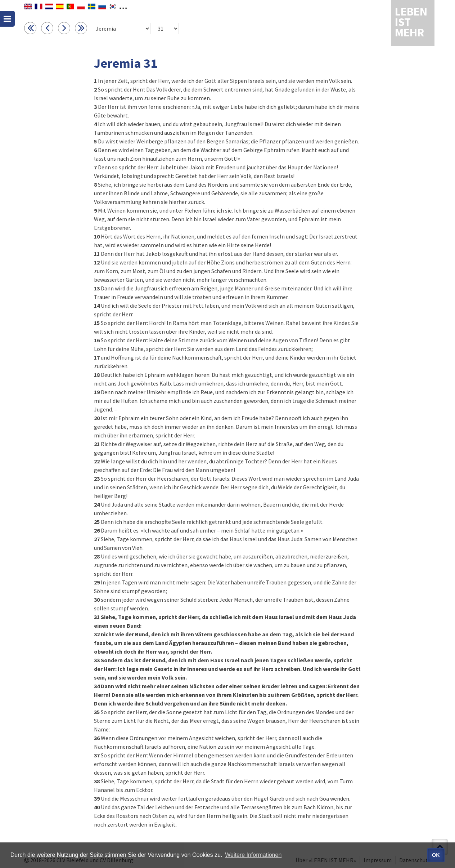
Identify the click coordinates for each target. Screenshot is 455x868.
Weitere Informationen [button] (253, 855)
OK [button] (436, 855)
